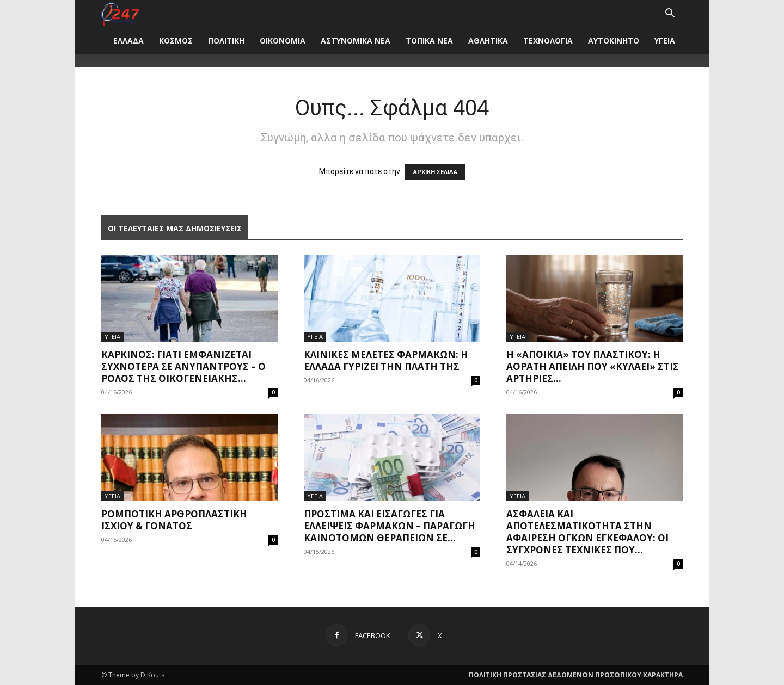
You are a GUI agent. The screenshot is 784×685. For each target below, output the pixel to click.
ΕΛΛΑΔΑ (128, 41)
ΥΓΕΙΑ (665, 41)
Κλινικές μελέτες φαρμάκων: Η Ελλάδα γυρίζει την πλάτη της (386, 360)
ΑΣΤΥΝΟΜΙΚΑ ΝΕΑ (356, 41)
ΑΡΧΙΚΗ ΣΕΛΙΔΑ (435, 172)
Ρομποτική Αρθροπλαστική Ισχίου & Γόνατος (174, 520)
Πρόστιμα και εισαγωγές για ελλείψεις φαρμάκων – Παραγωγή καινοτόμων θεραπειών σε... (390, 526)
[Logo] (120, 13)
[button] (670, 14)
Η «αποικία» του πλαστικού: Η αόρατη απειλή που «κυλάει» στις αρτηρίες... (593, 366)
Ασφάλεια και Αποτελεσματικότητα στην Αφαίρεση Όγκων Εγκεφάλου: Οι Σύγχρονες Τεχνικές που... (587, 532)
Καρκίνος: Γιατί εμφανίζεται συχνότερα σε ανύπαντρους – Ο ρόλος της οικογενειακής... (183, 366)
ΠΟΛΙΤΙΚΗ (226, 41)
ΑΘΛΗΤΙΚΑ (488, 41)
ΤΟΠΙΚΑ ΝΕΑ (429, 41)
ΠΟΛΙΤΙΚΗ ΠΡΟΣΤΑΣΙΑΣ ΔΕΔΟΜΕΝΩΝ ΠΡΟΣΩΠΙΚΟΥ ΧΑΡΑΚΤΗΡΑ (576, 675)
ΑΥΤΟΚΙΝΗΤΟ (614, 41)
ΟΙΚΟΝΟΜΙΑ (283, 41)
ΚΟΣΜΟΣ (176, 41)
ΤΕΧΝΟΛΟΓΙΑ (548, 41)
